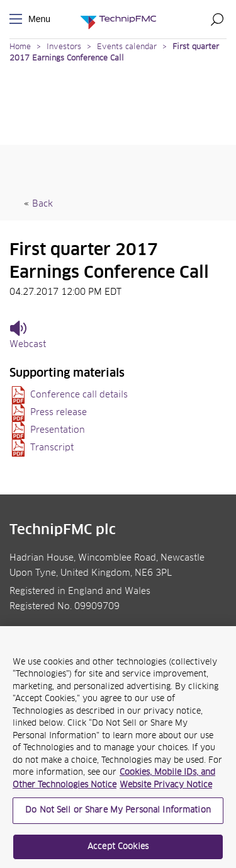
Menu (18, 19)
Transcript (52, 448)
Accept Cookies (118, 851)
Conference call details (79, 395)
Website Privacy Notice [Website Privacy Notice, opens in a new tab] (166, 789)
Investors (64, 47)
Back (42, 204)
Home (20, 47)
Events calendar (127, 47)
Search (217, 19)
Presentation (58, 430)
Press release (59, 413)
